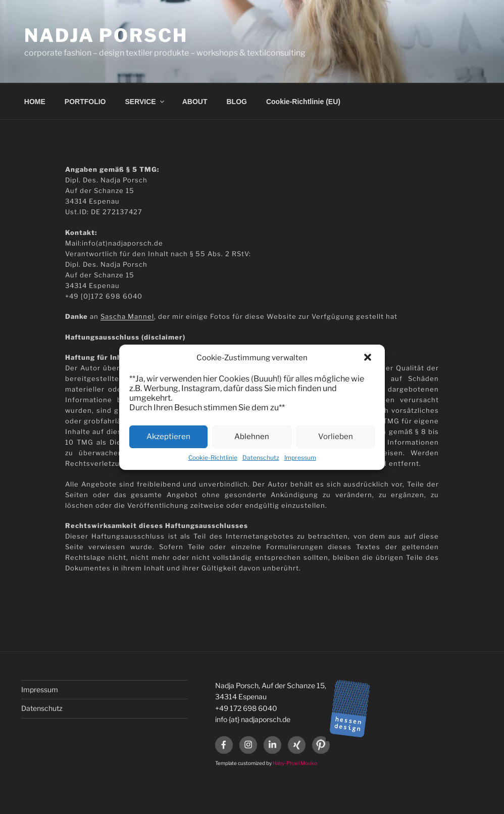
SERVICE (145, 102)
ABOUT (195, 102)
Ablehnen (252, 437)
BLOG (237, 102)
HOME (35, 102)
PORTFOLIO (85, 102)
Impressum (300, 458)
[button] (369, 358)
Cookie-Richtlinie (213, 458)
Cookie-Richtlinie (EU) (303, 102)
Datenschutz (261, 458)
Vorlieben (336, 437)
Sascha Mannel (127, 316)
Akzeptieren (168, 437)
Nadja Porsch (106, 35)
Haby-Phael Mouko (295, 763)
